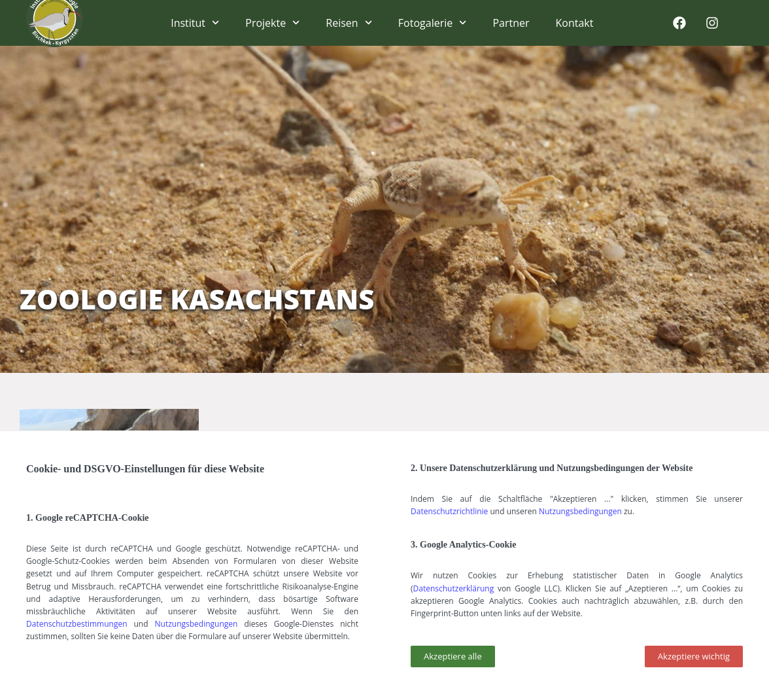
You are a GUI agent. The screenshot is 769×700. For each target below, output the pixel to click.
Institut (195, 23)
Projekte (272, 23)
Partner (511, 23)
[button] (453, 656)
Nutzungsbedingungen (197, 624)
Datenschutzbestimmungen (77, 624)
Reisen (349, 23)
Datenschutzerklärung (454, 588)
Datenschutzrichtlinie (449, 511)
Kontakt (575, 23)
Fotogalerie (433, 23)
